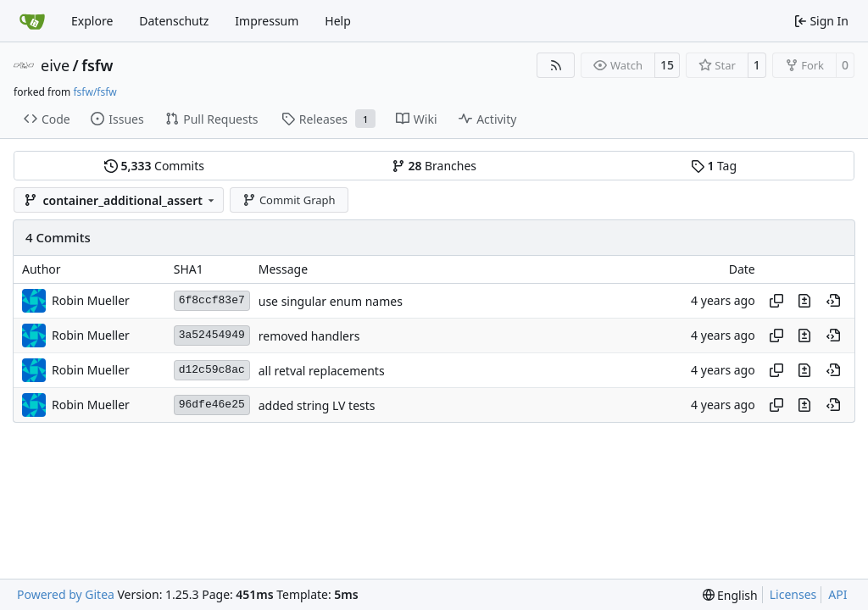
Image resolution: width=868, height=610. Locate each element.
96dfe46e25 (212, 405)
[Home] (32, 21)
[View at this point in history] (833, 301)
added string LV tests (317, 405)
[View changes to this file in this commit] (804, 301)
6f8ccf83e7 (212, 300)
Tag (714, 166)
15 (667, 65)
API (837, 594)
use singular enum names (331, 301)
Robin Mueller (91, 300)
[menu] (730, 595)
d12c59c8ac (212, 370)
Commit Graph (289, 200)
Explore (92, 21)
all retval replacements (322, 371)
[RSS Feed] (556, 65)
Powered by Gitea (66, 594)
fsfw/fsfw (95, 92)
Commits (154, 166)
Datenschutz (174, 21)
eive (55, 65)
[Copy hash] (776, 301)
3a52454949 (212, 335)
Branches (434, 166)
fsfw (97, 65)
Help (338, 21)
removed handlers (309, 336)
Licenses (793, 594)
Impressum (267, 21)
